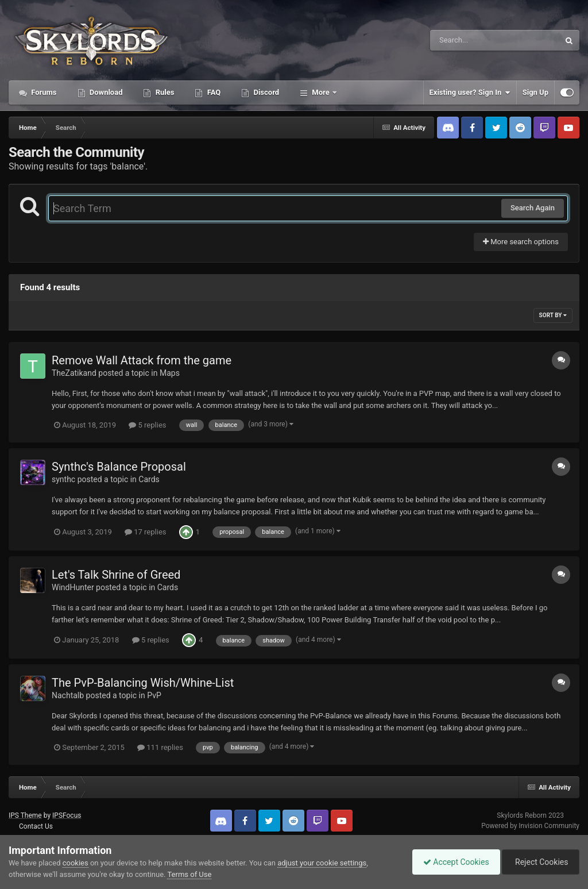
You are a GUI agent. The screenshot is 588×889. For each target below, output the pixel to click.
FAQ (213, 92)
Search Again (533, 208)
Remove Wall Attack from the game (142, 360)
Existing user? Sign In (470, 93)
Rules (164, 92)
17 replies (145, 532)
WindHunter (73, 587)
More (321, 92)
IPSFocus (67, 815)
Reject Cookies (540, 862)
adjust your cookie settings (322, 863)
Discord (265, 92)
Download (105, 92)
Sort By (553, 315)
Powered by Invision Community (530, 826)
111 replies (160, 747)
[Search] (466, 40)
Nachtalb (68, 695)
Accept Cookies (453, 862)
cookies (76, 863)
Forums (43, 92)
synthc (63, 479)
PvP (154, 695)
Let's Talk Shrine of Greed (116, 575)
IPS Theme (25, 815)
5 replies (147, 425)
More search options (521, 242)
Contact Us (36, 826)
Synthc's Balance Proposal (119, 467)
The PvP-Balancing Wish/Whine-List (143, 683)
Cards (149, 479)
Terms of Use (189, 874)
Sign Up (535, 92)
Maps (170, 373)
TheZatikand (74, 373)
